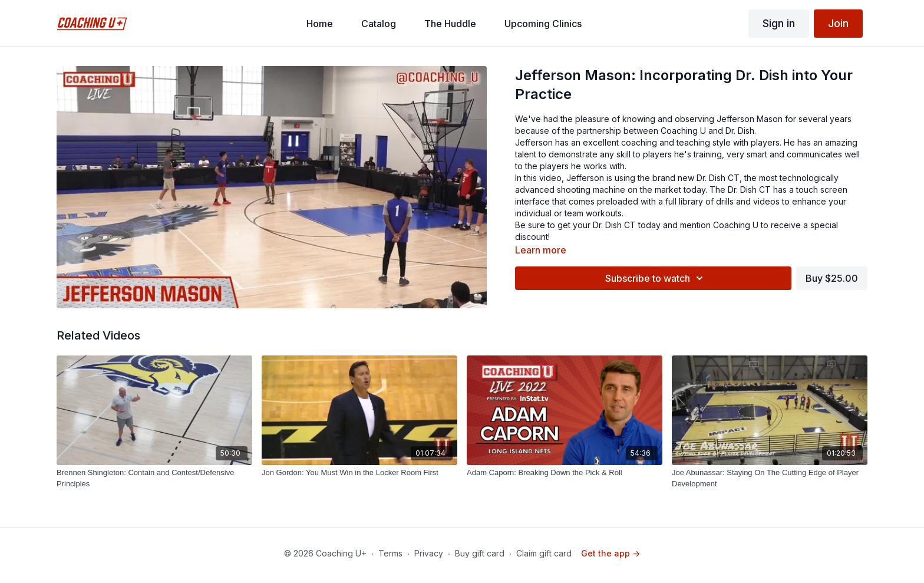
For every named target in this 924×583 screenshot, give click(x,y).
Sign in (779, 23)
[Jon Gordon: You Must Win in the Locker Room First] (359, 473)
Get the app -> (610, 553)
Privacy (429, 553)
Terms (390, 553)
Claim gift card (544, 553)
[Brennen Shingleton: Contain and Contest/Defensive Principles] (154, 478)
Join (838, 23)
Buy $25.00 (832, 278)
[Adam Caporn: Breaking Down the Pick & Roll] (565, 473)
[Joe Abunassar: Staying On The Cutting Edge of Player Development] (770, 478)
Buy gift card (480, 553)
